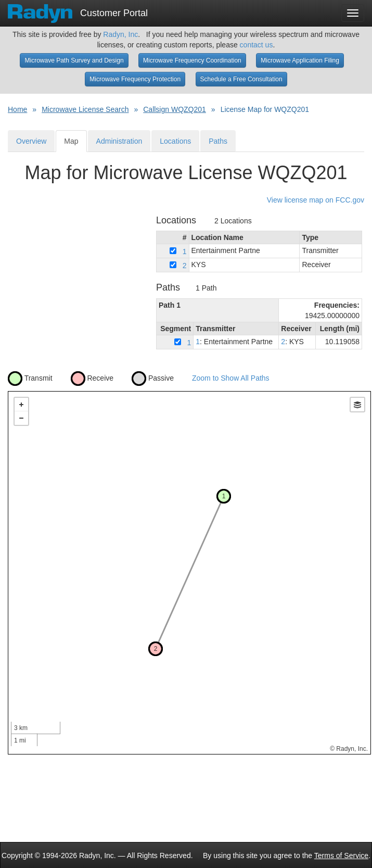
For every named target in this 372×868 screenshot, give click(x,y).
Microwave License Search (85, 109)
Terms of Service (341, 856)
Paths (218, 141)
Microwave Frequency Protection (135, 79)
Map (71, 141)
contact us (256, 45)
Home (17, 109)
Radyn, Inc (120, 34)
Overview (31, 141)
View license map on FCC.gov (316, 200)
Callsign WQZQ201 (175, 109)
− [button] (21, 418)
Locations (175, 141)
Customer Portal (78, 10)
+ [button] (21, 405)
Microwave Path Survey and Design (74, 60)
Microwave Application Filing (300, 60)
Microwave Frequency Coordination (192, 60)
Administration (119, 141)
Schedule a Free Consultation (241, 79)
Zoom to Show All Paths (231, 378)
